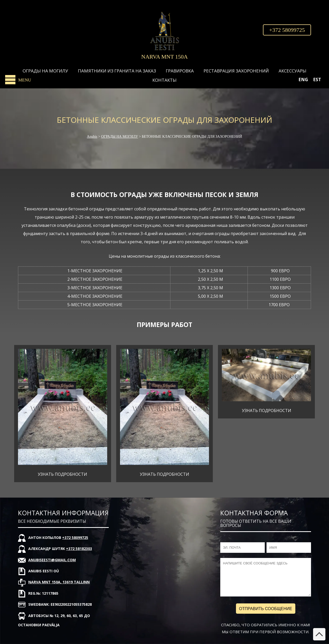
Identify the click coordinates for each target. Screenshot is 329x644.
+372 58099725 (287, 30)
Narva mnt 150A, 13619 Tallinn (59, 582)
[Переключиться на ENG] (303, 79)
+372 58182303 (79, 549)
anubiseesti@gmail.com (52, 560)
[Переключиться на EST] (317, 79)
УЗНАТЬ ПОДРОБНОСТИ (62, 474)
